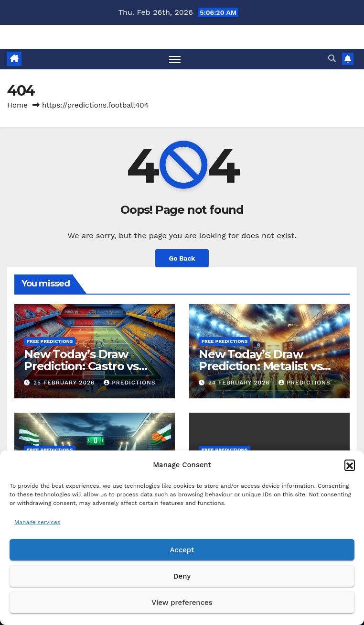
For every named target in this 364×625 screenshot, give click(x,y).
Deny (182, 576)
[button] (350, 465)
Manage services (37, 522)
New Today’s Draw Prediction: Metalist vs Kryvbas (260, 366)
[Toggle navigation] (175, 59)
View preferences (182, 603)
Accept (182, 550)
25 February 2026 (65, 383)
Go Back (182, 258)
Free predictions (50, 341)
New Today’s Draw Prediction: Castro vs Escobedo (81, 366)
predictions (129, 383)
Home (17, 105)
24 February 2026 (240, 383)
